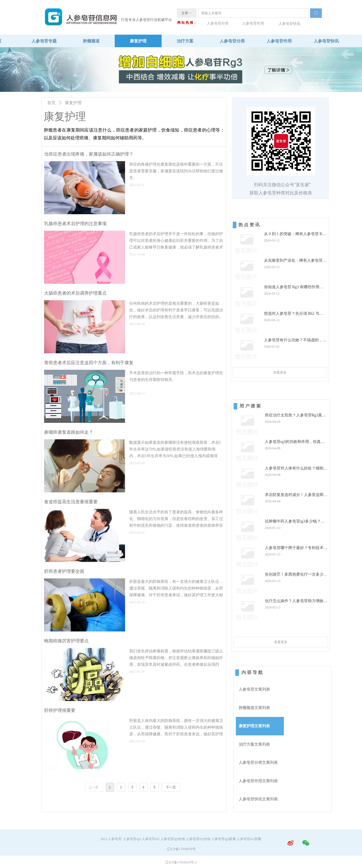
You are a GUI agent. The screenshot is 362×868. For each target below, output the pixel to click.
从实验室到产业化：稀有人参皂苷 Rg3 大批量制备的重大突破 (293, 261)
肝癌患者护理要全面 (64, 571)
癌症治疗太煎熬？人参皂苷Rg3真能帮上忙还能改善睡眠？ (295, 415)
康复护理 (73, 103)
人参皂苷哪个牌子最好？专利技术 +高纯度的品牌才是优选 (294, 548)
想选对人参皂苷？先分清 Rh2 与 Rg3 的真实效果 (292, 314)
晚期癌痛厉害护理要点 (66, 641)
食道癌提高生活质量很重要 (71, 502)
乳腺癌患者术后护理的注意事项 (75, 224)
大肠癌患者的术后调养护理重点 (75, 293)
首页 (51, 103)
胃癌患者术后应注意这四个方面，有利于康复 (89, 363)
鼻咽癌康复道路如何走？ (69, 432)
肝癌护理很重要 (60, 710)
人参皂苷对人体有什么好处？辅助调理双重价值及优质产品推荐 (296, 468)
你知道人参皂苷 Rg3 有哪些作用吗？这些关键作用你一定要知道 (292, 287)
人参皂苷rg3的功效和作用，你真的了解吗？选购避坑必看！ (295, 442)
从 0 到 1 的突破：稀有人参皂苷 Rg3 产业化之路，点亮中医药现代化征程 (295, 234)
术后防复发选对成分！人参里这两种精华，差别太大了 (296, 495)
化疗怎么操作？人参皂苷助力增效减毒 (296, 601)
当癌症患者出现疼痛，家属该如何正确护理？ (89, 154)
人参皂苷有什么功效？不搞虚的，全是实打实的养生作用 (295, 340)
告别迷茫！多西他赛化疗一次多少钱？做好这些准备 (294, 575)
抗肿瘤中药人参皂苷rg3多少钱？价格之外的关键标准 (295, 522)
